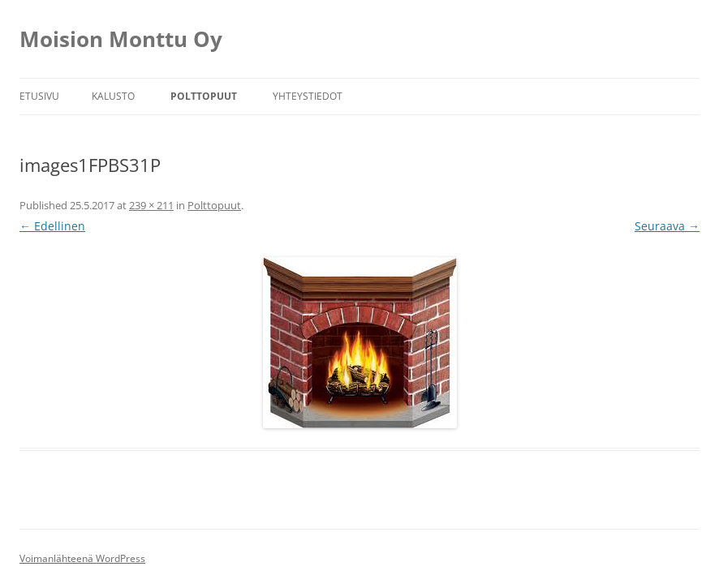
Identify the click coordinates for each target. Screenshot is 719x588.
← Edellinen (52, 226)
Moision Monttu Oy (121, 39)
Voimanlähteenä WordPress (82, 558)
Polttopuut (204, 96)
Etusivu (39, 96)
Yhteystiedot (308, 96)
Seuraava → (667, 226)
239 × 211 (151, 205)
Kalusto (113, 96)
